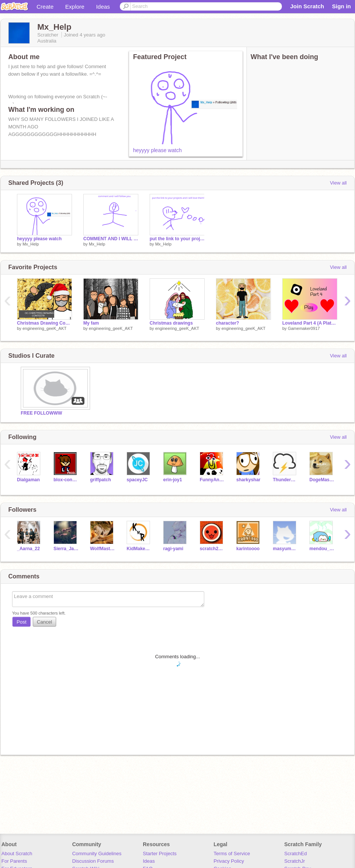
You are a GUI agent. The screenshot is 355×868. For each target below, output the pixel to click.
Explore (75, 7)
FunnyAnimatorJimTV (212, 480)
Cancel (44, 622)
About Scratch (17, 854)
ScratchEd (295, 854)
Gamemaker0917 (304, 328)
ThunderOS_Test (285, 480)
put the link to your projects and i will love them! (177, 239)
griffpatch (100, 480)
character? (227, 323)
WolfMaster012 (103, 549)
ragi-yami (173, 549)
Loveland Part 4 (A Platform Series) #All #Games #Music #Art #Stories (310, 323)
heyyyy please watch (157, 150)
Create (45, 7)
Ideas (103, 7)
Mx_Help (31, 244)
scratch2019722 (212, 549)
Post (21, 622)
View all (338, 183)
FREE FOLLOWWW (41, 413)
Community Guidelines (97, 854)
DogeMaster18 (322, 480)
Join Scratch (307, 6)
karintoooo (248, 549)
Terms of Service (232, 854)
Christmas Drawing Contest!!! (44, 323)
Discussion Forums (93, 861)
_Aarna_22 (28, 549)
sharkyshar (248, 480)
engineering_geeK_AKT (45, 328)
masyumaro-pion (285, 549)
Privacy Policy (229, 861)
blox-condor (66, 480)
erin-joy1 (173, 480)
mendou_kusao (322, 549)
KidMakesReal (139, 549)
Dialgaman (28, 480)
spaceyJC (137, 480)
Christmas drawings (171, 323)
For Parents (14, 861)
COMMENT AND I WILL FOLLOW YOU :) (111, 239)
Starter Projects (160, 854)
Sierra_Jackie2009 (66, 549)
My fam (91, 323)
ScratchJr (295, 861)
